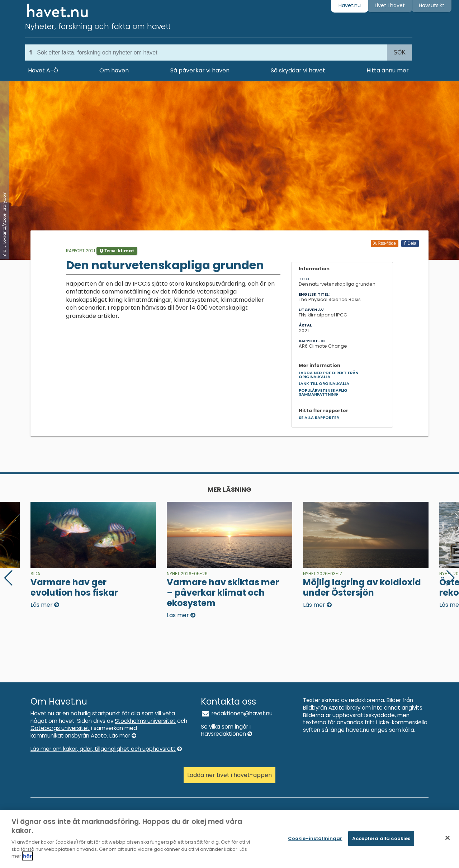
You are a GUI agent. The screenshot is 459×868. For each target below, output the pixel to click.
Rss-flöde (385, 243)
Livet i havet (390, 5)
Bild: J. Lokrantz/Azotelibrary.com (4, 224)
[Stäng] (448, 841)
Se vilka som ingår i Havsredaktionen (226, 730)
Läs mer (123, 736)
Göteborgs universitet (60, 728)
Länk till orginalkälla (324, 383)
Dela (410, 243)
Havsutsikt (432, 5)
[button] (451, 578)
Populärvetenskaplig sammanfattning (323, 392)
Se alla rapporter (319, 418)
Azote (99, 736)
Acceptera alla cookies (381, 841)
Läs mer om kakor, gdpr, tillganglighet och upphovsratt (106, 749)
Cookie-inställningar (315, 841)
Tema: (117, 251)
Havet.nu (350, 5)
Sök (399, 53)
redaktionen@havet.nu (237, 713)
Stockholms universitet (145, 721)
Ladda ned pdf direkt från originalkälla (328, 375)
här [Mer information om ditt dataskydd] (27, 859)
